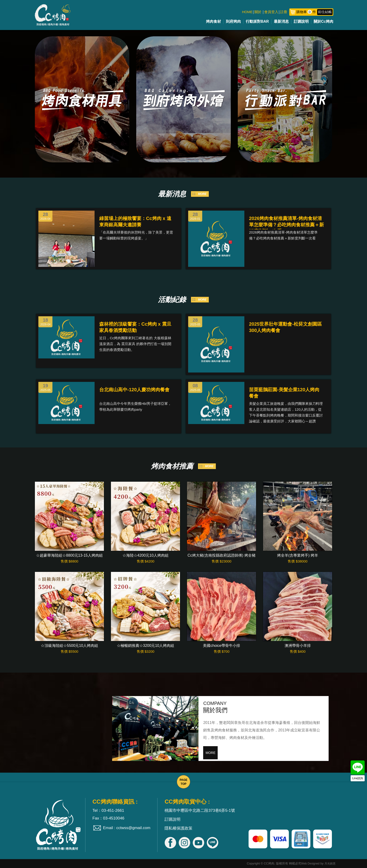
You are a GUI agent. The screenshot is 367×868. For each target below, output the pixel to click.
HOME (247, 12)
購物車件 (314, 12)
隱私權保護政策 (178, 828)
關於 (258, 12)
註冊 (284, 12)
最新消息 (281, 21)
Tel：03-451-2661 (108, 810)
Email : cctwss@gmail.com (127, 828)
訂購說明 (301, 21)
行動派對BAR (257, 21)
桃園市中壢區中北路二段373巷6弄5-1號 (200, 810)
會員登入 (271, 12)
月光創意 (330, 864)
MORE (202, 194)
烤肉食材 (213, 21)
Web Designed (310, 864)
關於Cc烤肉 (323, 21)
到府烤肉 (233, 21)
